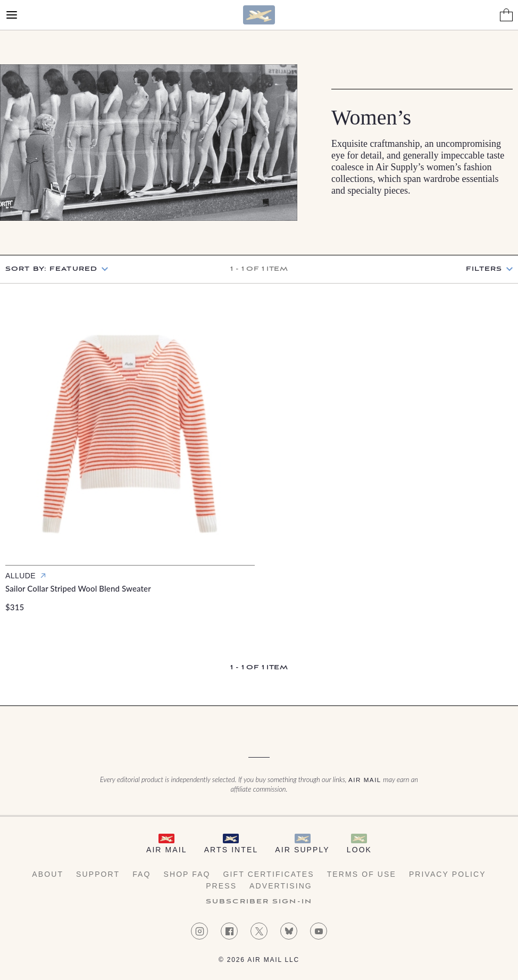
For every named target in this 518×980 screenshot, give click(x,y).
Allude (20, 576)
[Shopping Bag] (506, 15)
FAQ (141, 874)
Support (98, 874)
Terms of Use (362, 874)
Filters (484, 269)
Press (221, 886)
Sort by (51, 269)
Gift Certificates (269, 874)
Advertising (281, 886)
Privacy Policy (448, 874)
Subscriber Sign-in (259, 902)
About (48, 874)
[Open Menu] (12, 15)
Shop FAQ (187, 874)
